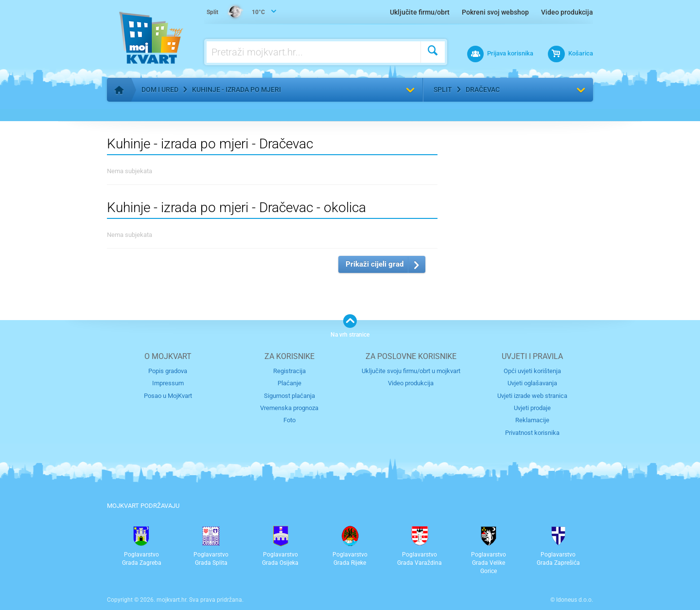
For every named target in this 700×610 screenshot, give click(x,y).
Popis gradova (168, 371)
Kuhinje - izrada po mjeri (236, 90)
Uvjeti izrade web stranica (532, 396)
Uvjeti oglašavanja (532, 383)
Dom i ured (160, 90)
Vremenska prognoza (289, 408)
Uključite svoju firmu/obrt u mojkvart (411, 371)
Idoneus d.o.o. (575, 600)
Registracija (289, 371)
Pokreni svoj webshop (495, 12)
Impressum (168, 383)
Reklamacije (532, 420)
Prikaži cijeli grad (375, 264)
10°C (236, 13)
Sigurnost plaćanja (289, 396)
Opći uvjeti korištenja (532, 371)
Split (443, 90)
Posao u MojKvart (168, 396)
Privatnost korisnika (532, 433)
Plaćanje (289, 383)
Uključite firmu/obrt (420, 12)
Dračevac (483, 90)
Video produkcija (567, 12)
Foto (289, 420)
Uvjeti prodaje (532, 408)
